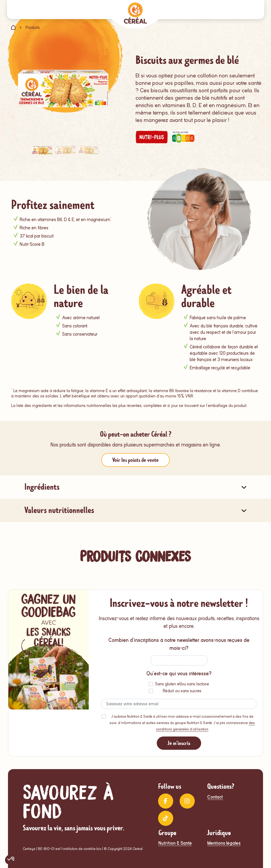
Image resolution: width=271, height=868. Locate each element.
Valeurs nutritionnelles (59, 510)
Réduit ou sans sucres (182, 691)
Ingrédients (42, 487)
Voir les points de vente (135, 460)
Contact (215, 797)
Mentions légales (224, 843)
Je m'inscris (179, 743)
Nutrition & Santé (175, 843)
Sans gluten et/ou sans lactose (182, 684)
